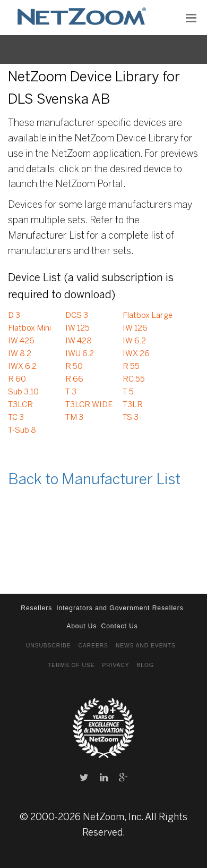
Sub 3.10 (23, 392)
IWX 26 (136, 354)
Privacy (115, 665)
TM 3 (74, 418)
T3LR (133, 405)
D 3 (14, 316)
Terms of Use (71, 665)
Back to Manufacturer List (94, 480)
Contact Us (120, 626)
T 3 (71, 392)
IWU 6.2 (80, 354)
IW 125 (77, 328)
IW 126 (135, 328)
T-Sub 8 (22, 431)
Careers (93, 646)
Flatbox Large (148, 316)
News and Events (146, 646)
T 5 (128, 392)
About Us (81, 626)
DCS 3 (77, 316)
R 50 (74, 367)
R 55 (131, 367)
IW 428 (79, 341)
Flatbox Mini (29, 328)
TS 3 (131, 418)
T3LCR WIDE (89, 405)
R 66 (74, 380)
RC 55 (134, 380)
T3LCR (20, 405)
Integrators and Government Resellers (120, 608)
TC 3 (16, 418)
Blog (145, 665)
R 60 (17, 380)
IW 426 (21, 341)
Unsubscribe (49, 646)
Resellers (36, 608)
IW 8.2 (20, 354)
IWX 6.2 (22, 367)
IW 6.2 (134, 341)
